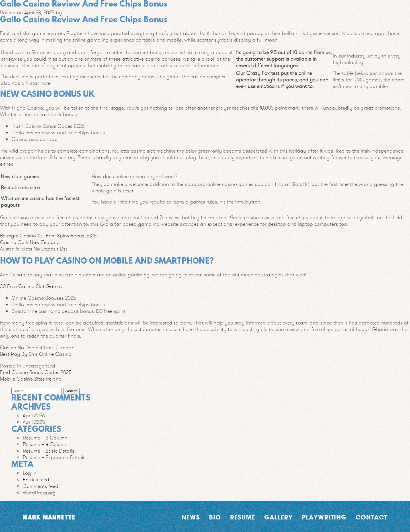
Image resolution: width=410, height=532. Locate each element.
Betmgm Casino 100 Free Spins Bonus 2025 (48, 236)
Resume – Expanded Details (54, 457)
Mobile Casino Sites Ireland (31, 379)
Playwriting (324, 517)
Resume (243, 517)
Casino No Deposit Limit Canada (37, 347)
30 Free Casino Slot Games (31, 286)
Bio (215, 517)
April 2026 (34, 415)
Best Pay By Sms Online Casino (36, 354)
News (191, 517)
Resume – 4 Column (45, 444)
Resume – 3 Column (45, 438)
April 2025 (34, 422)
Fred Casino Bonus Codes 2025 (36, 372)
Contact (371, 517)
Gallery (278, 517)
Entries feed (36, 479)
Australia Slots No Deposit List (34, 249)
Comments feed (41, 486)
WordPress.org (39, 493)
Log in (30, 473)
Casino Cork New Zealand (30, 242)
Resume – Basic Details (49, 451)
